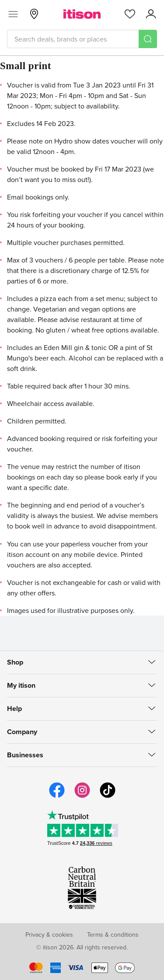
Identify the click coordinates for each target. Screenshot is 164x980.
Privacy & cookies (49, 934)
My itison (21, 685)
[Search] (148, 39)
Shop (15, 662)
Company (22, 732)
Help (14, 709)
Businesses (25, 755)
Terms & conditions (113, 934)
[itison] (82, 14)
